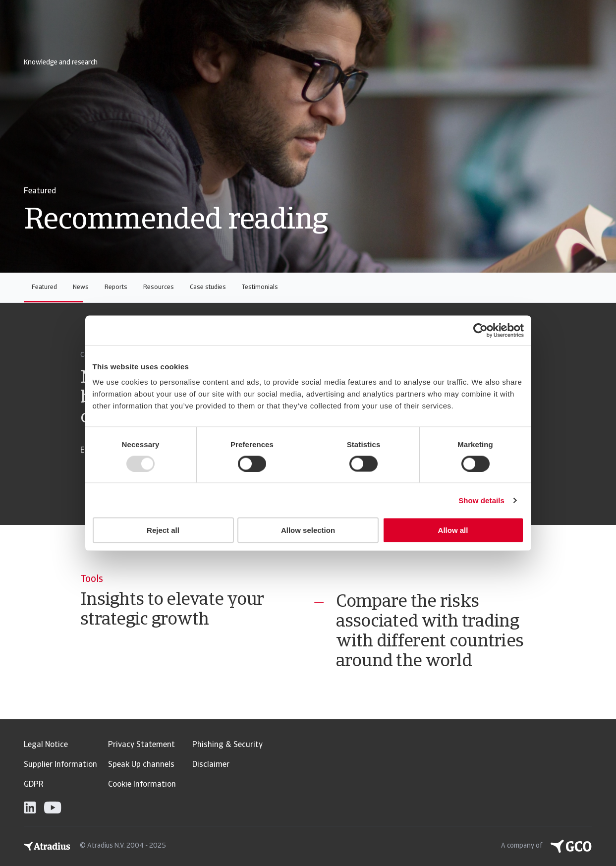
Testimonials (260, 287)
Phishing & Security (227, 745)
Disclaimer (211, 765)
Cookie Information (142, 785)
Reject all (163, 530)
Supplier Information (60, 765)
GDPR (33, 785)
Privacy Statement (141, 745)
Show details (481, 500)
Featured (44, 287)
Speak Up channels (141, 765)
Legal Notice (46, 745)
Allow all (453, 530)
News (81, 287)
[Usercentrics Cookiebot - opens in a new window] (480, 330)
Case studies (208, 287)
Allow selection (308, 530)
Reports (116, 287)
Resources (159, 287)
